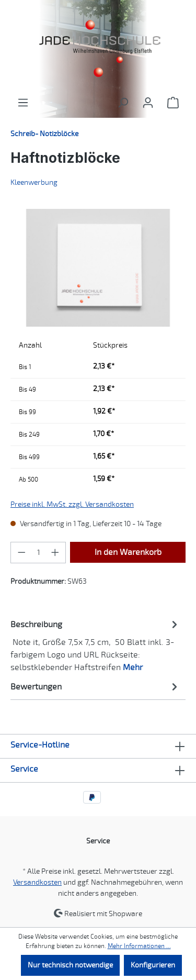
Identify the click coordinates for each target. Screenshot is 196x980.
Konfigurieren (153, 965)
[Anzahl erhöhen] (55, 553)
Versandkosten (37, 882)
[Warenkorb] (173, 103)
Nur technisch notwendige (70, 965)
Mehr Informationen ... (139, 946)
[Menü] (23, 103)
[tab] (95, 645)
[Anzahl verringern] (21, 553)
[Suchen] (123, 103)
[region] (98, 268)
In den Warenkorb (128, 552)
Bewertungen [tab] (95, 687)
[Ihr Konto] (148, 103)
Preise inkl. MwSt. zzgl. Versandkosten (72, 504)
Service (24, 769)
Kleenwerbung (34, 182)
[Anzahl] (38, 553)
